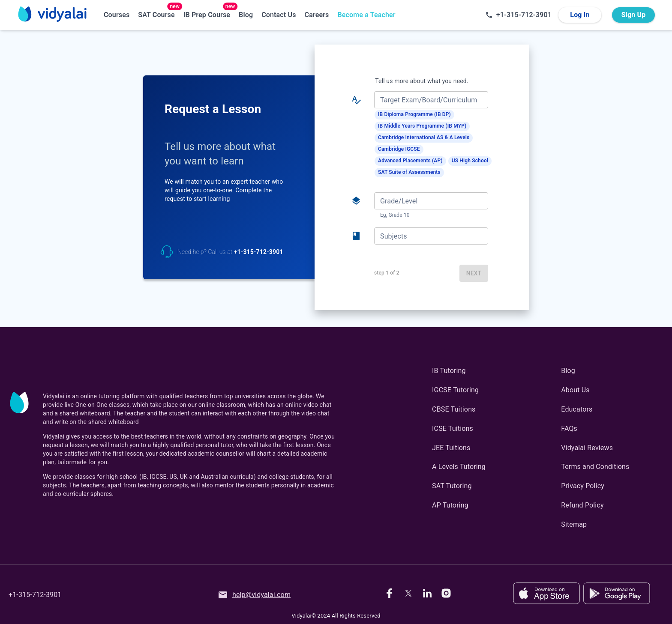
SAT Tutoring (452, 486)
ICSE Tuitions (453, 428)
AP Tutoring (450, 505)
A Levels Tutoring (459, 467)
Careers (317, 15)
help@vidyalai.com (254, 595)
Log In (580, 15)
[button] (414, 115)
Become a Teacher (366, 15)
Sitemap (574, 524)
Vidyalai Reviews (587, 448)
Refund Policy (582, 505)
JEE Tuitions (451, 448)
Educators (577, 409)
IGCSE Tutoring (455, 390)
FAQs (569, 428)
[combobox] (430, 100)
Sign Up (633, 15)
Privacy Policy (583, 486)
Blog (246, 15)
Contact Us (279, 15)
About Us (575, 390)
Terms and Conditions (595, 467)
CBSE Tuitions (454, 409)
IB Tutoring (449, 371)
